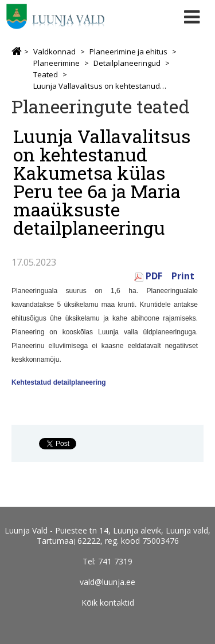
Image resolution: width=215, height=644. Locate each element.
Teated (46, 74)
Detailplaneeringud (127, 63)
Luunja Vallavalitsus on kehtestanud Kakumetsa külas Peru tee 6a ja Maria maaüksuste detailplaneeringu (100, 86)
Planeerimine (56, 63)
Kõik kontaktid (108, 602)
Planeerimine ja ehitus (128, 52)
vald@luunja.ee (107, 582)
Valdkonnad (54, 52)
